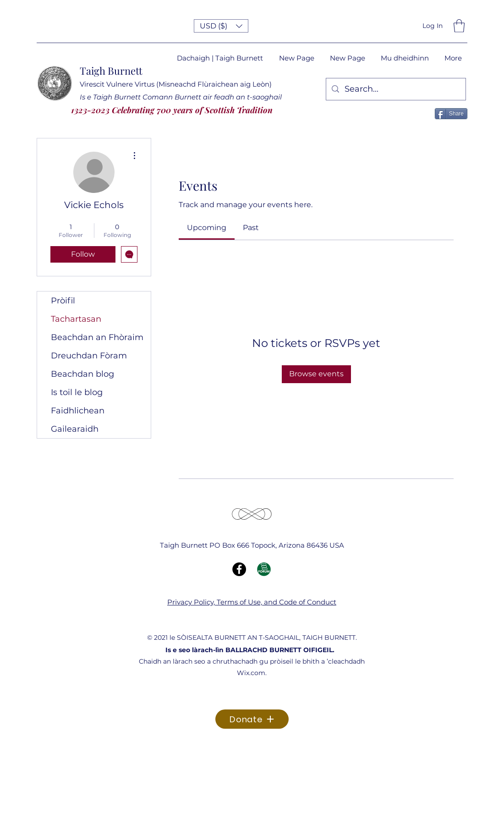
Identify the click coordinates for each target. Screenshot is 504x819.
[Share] (451, 114)
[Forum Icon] (264, 569)
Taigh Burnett (111, 71)
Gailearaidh (75, 429)
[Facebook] (239, 569)
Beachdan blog (82, 374)
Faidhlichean (78, 411)
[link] (207, 228)
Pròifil (63, 301)
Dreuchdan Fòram (89, 356)
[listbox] (221, 26)
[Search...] (395, 89)
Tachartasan (76, 319)
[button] (221, 26)
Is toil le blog (77, 392)
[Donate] (252, 719)
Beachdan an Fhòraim (97, 337)
